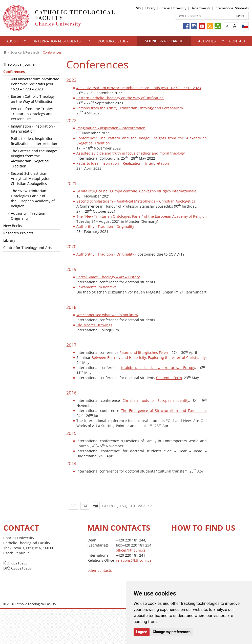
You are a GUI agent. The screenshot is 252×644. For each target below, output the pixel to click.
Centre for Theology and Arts (28, 248)
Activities (207, 41)
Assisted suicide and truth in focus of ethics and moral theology (131, 153)
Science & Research (164, 41)
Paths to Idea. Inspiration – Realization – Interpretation (34, 141)
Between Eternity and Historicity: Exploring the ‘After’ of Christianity (149, 357)
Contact (237, 41)
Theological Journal (19, 64)
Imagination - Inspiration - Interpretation (33, 129)
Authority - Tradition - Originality (29, 216)
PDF (73, 506)
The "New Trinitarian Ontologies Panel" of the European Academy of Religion (33, 198)
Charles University (173, 8)
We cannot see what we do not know (107, 315)
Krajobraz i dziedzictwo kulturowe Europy (158, 368)
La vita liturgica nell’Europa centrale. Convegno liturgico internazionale (136, 191)
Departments (201, 8)
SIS (138, 8)
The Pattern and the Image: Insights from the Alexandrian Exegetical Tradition (34, 158)
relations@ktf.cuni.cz (134, 560)
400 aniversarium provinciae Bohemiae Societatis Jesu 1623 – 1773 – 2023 (35, 84)
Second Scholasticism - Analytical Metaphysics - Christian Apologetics (31, 178)
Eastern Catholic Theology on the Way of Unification (33, 99)
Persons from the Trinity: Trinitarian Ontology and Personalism (32, 114)
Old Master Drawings (94, 325)
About (12, 41)
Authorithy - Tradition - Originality (105, 226)
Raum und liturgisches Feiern (144, 352)
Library (150, 8)
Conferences (14, 72)
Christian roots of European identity (156, 400)
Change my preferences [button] (172, 632)
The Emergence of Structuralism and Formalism (163, 411)
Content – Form (169, 378)
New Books (13, 226)
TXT (85, 506)
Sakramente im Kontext (96, 287)
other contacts (100, 570)
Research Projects (18, 233)
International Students (232, 8)
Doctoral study (113, 41)
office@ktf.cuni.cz (131, 550)
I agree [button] (142, 632)
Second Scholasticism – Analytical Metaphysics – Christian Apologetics (136, 201)
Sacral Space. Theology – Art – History (108, 277)
